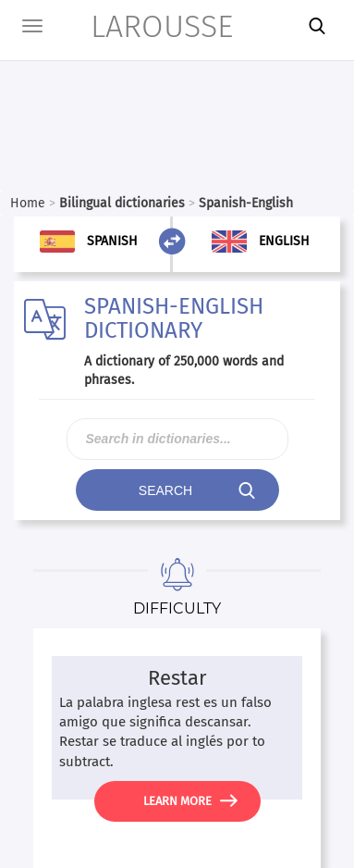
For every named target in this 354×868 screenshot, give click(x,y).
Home (28, 203)
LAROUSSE (138, 26)
